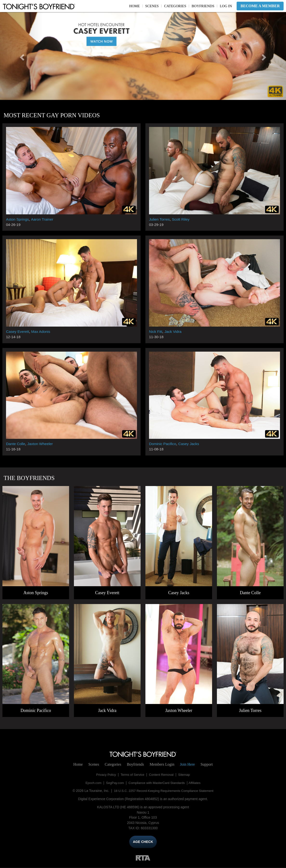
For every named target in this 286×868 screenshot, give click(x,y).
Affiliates (197, 783)
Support (207, 764)
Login (162, 764)
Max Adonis (42, 332)
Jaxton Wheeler (42, 444)
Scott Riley (182, 219)
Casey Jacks (191, 444)
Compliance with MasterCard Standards (157, 783)
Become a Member (260, 6)
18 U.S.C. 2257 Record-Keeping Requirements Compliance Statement (164, 791)
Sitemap (186, 775)
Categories (175, 6)
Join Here (188, 764)
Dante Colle (16, 444)
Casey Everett (18, 332)
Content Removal (162, 775)
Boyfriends (203, 6)
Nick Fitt (156, 332)
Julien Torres (160, 219)
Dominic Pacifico (163, 444)
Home (135, 6)
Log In (226, 6)
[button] (21, 56)
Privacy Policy (104, 775)
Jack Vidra (174, 332)
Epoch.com (91, 783)
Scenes (152, 6)
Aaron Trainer (44, 219)
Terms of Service (132, 775)
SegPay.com (114, 783)
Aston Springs (18, 219)
